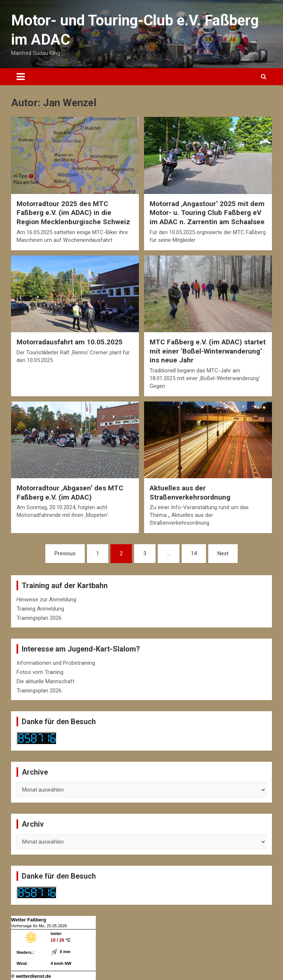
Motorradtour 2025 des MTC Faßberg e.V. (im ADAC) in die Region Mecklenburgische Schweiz (73, 213)
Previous (65, 553)
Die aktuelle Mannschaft (46, 681)
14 (194, 553)
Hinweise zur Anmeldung (46, 600)
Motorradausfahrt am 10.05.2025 (70, 342)
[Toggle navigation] (21, 77)
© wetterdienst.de (31, 976)
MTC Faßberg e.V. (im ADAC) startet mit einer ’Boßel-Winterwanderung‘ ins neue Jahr (208, 351)
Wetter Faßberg (29, 920)
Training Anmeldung (40, 609)
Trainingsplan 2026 (39, 618)
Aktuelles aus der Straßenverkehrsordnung (190, 493)
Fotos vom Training (40, 672)
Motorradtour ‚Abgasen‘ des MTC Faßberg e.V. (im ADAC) (70, 493)
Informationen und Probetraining (56, 663)
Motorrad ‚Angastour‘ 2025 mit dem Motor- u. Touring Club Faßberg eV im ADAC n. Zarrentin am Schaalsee (207, 213)
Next (223, 553)
